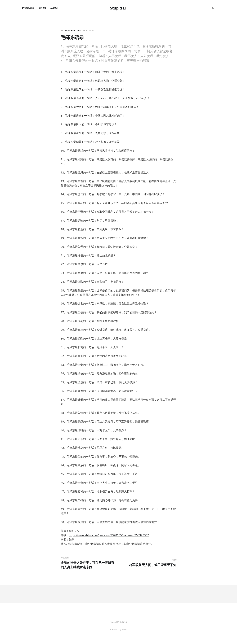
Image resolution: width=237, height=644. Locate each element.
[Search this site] (214, 8)
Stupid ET (118, 8)
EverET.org (28, 8)
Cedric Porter (71, 30)
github (42, 8)
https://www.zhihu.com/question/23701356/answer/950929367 (109, 535)
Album (54, 8)
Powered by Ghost (119, 629)
